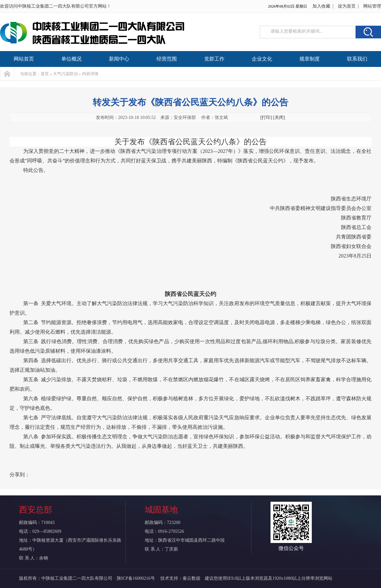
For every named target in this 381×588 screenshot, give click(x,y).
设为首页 (347, 6)
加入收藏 (321, 6)
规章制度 (310, 59)
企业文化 (262, 59)
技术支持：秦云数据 (180, 578)
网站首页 (24, 59)
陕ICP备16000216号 (136, 578)
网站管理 (372, 6)
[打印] (266, 118)
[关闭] (279, 118)
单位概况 (71, 59)
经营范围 (167, 59)
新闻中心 (119, 59)
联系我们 (357, 59)
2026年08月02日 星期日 (287, 6)
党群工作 (214, 59)
